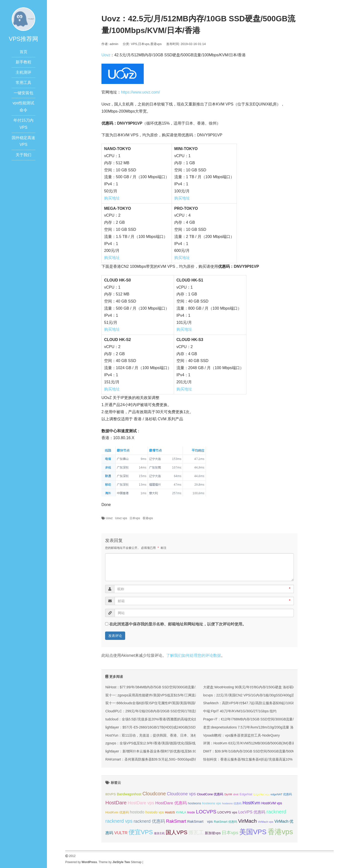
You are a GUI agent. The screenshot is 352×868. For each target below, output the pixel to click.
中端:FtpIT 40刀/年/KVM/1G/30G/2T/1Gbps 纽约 (240, 711)
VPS (134, 44)
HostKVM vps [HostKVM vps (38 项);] (272, 803)
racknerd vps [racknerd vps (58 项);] (119, 821)
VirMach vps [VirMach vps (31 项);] (266, 822)
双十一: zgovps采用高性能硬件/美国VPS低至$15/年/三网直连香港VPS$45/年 (164, 695)
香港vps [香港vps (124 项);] (280, 832)
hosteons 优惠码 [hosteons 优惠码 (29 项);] (232, 803)
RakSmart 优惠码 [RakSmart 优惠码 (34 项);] (225, 822)
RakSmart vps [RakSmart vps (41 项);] (200, 821)
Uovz (106, 55)
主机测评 (23, 72)
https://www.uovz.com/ (140, 92)
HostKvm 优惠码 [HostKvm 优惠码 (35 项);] (117, 812)
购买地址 (112, 198)
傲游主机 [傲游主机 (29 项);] (159, 833)
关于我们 (23, 155)
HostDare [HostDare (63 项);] (116, 803)
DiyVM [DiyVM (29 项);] (228, 794)
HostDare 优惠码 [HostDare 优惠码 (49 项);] (171, 803)
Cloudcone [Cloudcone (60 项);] (154, 794)
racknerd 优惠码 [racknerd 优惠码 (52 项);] (149, 821)
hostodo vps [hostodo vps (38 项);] (155, 812)
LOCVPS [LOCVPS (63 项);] (206, 812)
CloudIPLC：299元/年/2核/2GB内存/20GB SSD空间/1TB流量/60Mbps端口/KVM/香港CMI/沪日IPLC (181, 711)
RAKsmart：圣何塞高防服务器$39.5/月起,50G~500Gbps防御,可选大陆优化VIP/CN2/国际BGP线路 (180, 759)
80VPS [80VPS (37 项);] (111, 794)
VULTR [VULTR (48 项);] (121, 833)
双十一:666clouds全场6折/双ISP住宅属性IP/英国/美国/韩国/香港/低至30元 (161, 703)
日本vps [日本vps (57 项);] (230, 833)
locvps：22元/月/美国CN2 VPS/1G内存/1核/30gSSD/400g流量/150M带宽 (259, 695)
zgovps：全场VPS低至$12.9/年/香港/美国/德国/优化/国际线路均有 (156, 743)
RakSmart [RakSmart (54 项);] (176, 821)
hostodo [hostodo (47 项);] (137, 812)
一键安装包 (23, 93)
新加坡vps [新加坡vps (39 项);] (213, 833)
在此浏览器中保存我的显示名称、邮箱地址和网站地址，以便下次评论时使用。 (178, 624)
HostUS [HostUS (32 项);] (170, 812)
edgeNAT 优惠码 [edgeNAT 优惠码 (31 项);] (281, 794)
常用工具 (23, 83)
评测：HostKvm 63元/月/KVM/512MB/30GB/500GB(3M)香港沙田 (253, 743)
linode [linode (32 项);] (191, 812)
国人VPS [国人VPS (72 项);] (176, 832)
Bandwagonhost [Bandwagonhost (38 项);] (129, 794)
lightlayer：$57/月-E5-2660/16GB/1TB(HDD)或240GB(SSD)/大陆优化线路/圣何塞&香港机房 (175, 727)
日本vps (144, 44)
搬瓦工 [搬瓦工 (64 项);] (196, 832)
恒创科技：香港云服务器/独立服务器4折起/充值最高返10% (248, 759)
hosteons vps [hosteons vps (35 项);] (212, 803)
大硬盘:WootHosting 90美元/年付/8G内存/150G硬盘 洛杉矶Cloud (253, 687)
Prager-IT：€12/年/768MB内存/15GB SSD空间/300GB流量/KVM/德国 (256, 719)
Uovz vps (121, 518)
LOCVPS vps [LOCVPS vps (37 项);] (227, 812)
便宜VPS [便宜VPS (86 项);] (141, 832)
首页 (23, 52)
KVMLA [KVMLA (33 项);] (181, 812)
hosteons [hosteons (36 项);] (194, 803)
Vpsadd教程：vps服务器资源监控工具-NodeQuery (242, 735)
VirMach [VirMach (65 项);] (247, 821)
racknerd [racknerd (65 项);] (276, 812)
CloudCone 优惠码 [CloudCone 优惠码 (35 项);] (210, 794)
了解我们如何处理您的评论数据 (194, 655)
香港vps (156, 44)
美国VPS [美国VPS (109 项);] (253, 832)
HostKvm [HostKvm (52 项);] (251, 803)
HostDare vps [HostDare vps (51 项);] (141, 803)
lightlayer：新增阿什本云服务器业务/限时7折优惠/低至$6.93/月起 (155, 751)
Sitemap (136, 862)
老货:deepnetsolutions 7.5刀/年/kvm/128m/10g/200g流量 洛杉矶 (252, 727)
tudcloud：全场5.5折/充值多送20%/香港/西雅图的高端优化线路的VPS (158, 719)
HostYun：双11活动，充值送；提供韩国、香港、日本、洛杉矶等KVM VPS (162, 735)
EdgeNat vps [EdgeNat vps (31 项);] (261, 794)
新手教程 (23, 62)
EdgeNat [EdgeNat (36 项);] (246, 794)
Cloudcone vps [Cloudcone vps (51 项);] (181, 794)
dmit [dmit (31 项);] (236, 794)
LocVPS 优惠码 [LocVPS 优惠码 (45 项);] (252, 812)
